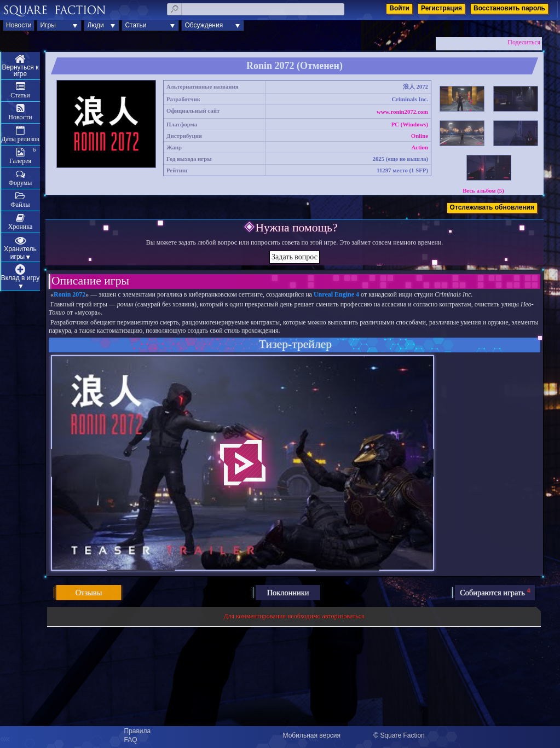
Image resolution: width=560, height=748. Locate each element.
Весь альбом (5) (483, 190)
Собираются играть (495, 592)
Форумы (21, 183)
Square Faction (402, 735)
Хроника (20, 227)
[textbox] (256, 9)
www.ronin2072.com (402, 112)
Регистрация (441, 8)
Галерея (20, 161)
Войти (399, 8)
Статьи (135, 25)
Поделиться (524, 42)
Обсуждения (204, 25)
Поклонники (288, 593)
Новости (19, 25)
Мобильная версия (312, 735)
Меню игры (20, 66)
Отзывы (89, 593)
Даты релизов (20, 139)
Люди (95, 25)
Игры (48, 25)
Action (420, 147)
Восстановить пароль (509, 8)
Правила (138, 731)
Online (420, 136)
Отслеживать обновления (492, 207)
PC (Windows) (410, 124)
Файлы (20, 205)
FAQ (131, 740)
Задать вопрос (295, 257)
